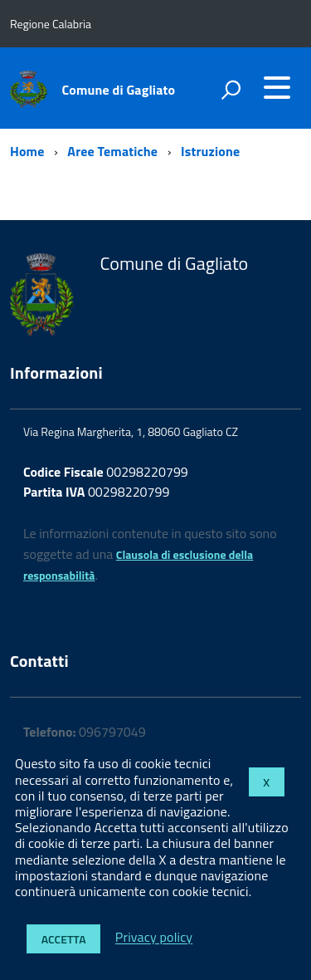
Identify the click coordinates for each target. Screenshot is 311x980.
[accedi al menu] (277, 87)
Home (27, 151)
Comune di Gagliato (119, 90)
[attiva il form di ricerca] (231, 90)
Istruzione (210, 151)
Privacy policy (154, 938)
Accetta (64, 939)
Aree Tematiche (112, 151)
